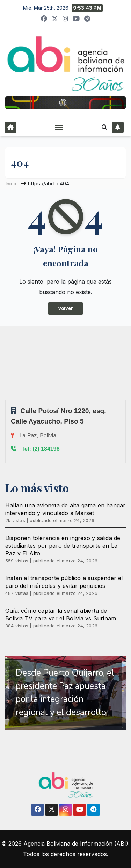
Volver (65, 308)
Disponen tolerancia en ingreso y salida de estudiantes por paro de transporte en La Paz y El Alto (63, 546)
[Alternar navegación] (59, 127)
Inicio (12, 183)
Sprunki (6, 400)
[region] (65, 693)
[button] (104, 127)
